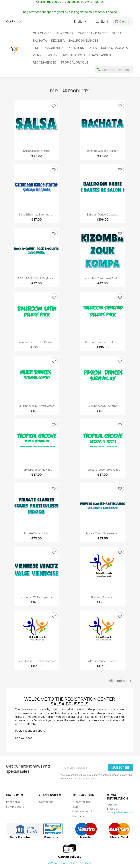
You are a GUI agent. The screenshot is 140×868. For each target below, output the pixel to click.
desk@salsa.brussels (120, 812)
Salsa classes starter (37, 151)
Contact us (14, 21)
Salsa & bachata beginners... (36, 214)
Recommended (45, 62)
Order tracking (81, 802)
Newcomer (65, 33)
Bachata (40, 41)
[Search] (114, 70)
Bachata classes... (103, 597)
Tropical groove (74, 62)
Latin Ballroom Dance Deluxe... (37, 342)
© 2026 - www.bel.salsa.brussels (70, 863)
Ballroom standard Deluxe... (103, 342)
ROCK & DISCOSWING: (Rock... (37, 278)
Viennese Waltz (45, 55)
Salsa (117, 33)
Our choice (42, 33)
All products (121, 681)
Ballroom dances (84, 41)
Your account (84, 795)
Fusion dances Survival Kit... (103, 406)
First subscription (48, 48)
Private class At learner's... (103, 533)
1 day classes (100, 55)
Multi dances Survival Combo (36, 406)
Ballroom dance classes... (103, 214)
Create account (82, 811)
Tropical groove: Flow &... (36, 470)
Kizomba (58, 41)
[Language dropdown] (81, 22)
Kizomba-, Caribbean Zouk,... (103, 278)
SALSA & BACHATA (114, 48)
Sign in (76, 807)
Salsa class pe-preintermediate (37, 661)
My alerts (78, 816)
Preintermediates (82, 48)
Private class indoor (37, 533)
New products (15, 807)
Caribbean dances (93, 33)
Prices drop (13, 802)
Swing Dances (73, 55)
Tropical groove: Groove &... (103, 470)
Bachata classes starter (103, 151)
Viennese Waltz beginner (37, 597)
